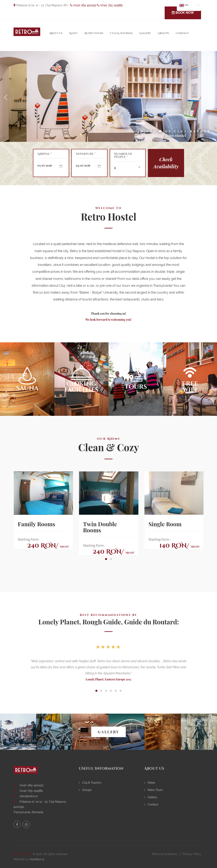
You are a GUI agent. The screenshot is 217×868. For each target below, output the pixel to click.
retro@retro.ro (29, 796)
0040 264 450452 (83, 5)
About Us (56, 33)
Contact (182, 33)
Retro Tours (94, 33)
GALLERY (108, 732)
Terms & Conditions (164, 854)
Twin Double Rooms (100, 527)
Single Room (165, 524)
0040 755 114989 (110, 5)
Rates (73, 33)
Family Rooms (36, 524)
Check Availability (166, 163)
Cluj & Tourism (121, 33)
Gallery (145, 33)
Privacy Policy (192, 854)
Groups (163, 33)
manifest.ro (37, 859)
